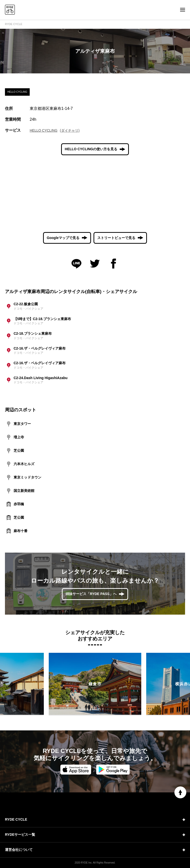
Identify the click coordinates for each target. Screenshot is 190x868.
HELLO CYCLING (44, 130)
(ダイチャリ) (70, 130)
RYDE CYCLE (14, 24)
